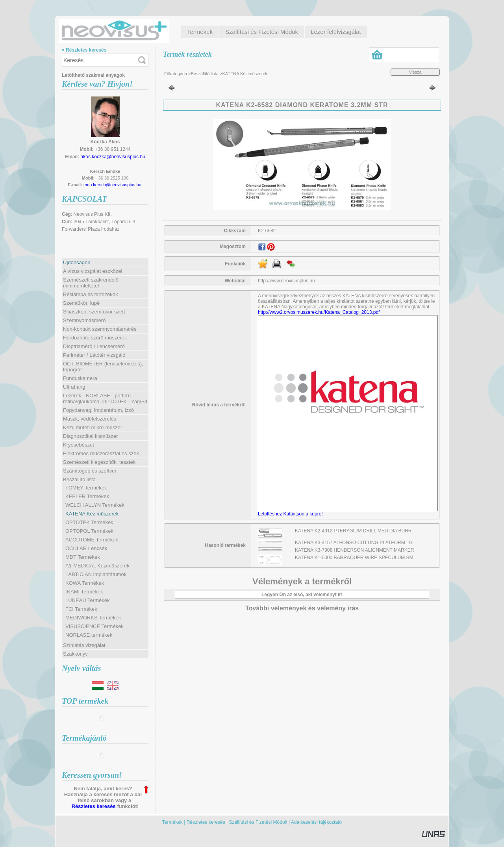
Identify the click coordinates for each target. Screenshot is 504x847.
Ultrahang (74, 387)
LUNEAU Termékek (87, 600)
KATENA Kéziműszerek (92, 514)
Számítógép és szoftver (90, 471)
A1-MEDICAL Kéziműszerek (97, 566)
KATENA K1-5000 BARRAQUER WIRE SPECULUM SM (354, 558)
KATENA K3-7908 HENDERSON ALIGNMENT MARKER (354, 550)
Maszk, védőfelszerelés (90, 419)
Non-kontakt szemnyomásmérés (100, 329)
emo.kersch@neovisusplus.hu (112, 185)
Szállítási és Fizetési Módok (258, 822)
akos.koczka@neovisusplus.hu (113, 157)
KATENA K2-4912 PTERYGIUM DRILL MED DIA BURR (353, 531)
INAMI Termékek (84, 592)
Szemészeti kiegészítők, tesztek (99, 462)
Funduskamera (80, 378)
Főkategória (176, 74)
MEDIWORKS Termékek (93, 618)
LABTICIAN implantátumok (96, 574)
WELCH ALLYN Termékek (95, 505)
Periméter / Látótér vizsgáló (94, 355)
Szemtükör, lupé (81, 303)
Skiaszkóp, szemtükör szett (94, 312)
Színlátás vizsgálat (84, 645)
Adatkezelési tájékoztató (316, 822)
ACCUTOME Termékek (92, 540)
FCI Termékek (81, 609)
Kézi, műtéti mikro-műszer (93, 427)
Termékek (172, 822)
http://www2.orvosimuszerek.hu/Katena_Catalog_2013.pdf (319, 312)
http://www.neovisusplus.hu (286, 281)
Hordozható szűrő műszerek (95, 338)
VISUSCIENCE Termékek (94, 626)
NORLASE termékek (89, 635)
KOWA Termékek (85, 583)
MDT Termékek (83, 557)
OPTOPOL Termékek (89, 531)
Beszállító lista (205, 74)
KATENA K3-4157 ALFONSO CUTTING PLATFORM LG (354, 543)
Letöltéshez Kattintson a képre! (292, 514)
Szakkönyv (75, 654)
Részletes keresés (94, 806)
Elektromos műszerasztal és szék (101, 453)
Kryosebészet (79, 445)
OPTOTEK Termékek (89, 522)
